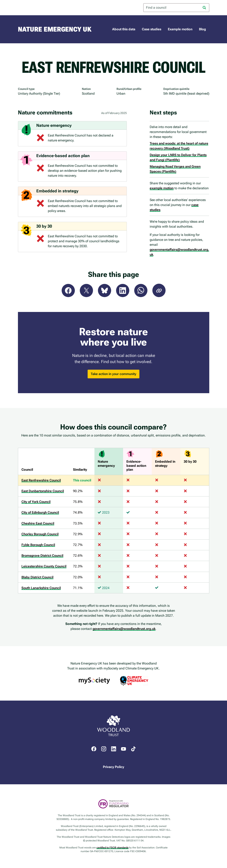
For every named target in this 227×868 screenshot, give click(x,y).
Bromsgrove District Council (42, 556)
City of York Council (36, 502)
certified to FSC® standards (112, 848)
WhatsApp (141, 291)
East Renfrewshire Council (41, 480)
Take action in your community (113, 374)
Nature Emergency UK (55, 29)
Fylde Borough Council (38, 545)
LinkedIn (123, 291)
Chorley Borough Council (40, 534)
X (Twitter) (86, 291)
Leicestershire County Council (44, 566)
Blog (202, 29)
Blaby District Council (37, 577)
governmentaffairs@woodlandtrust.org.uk (124, 629)
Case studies (152, 29)
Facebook (68, 291)
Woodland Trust (34, 8)
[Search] (204, 8)
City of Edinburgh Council (40, 512)
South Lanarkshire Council (41, 588)
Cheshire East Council (38, 523)
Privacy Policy (113, 767)
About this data (124, 29)
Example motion (180, 29)
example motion (162, 188)
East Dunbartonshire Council (43, 491)
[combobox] (176, 8)
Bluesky (105, 291)
